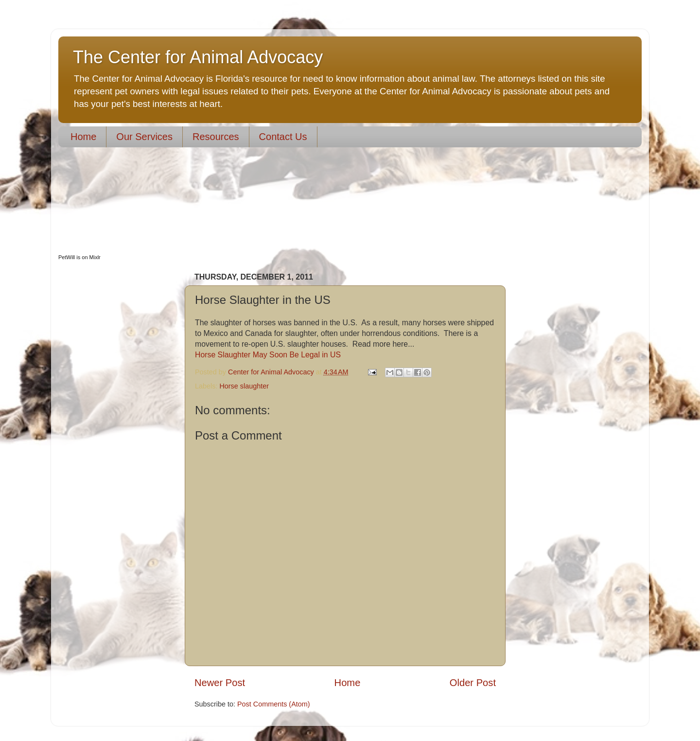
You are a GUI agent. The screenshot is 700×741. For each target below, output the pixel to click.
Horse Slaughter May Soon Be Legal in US (268, 355)
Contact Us (283, 137)
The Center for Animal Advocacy (198, 57)
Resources (216, 137)
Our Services (144, 137)
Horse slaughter (244, 386)
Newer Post (220, 683)
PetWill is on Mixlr (79, 257)
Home (83, 137)
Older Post (473, 683)
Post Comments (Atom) (274, 704)
